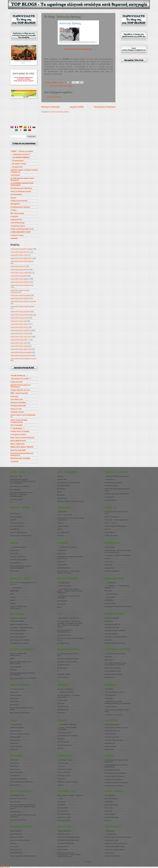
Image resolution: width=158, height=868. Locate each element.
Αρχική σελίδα (77, 107)
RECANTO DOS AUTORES (20, 458)
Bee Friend (14, 701)
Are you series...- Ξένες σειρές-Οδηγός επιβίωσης (69, 572)
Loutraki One (15, 776)
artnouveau (61, 604)
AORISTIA (61, 739)
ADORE (13, 520)
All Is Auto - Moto (16, 476)
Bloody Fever (62, 668)
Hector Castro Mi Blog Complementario (19, 421)
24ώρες (13, 198)
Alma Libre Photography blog (68, 837)
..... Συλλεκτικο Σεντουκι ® (20, 154)
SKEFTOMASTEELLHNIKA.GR (21, 782)
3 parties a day (63, 763)
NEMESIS (13, 670)
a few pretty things (18, 223)
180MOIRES (109, 600)
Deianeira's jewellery (18, 403)
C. (58, 671)
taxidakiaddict (15, 812)
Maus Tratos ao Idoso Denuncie (22, 438)
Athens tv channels (112, 517)
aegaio (12, 600)
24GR (12, 594)
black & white (62, 850)
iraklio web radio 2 (111, 536)
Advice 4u (61, 562)
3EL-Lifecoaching (17, 213)
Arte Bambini (62, 601)
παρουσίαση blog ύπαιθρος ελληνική (23, 359)
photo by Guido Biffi (18, 450)
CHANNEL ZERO (63, 674)
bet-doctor (61, 495)
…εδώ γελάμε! (110, 597)
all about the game (64, 635)
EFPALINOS (14, 766)
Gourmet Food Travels (18, 798)
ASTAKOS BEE (16, 695)
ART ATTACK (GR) (17, 634)
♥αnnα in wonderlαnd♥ (18, 532)
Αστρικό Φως (110, 568)
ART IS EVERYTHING (18, 631)
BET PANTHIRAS (64, 486)
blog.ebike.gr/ (15, 489)
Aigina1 (13, 603)
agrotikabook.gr (16, 834)
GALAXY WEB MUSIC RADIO (115, 526)
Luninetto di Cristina (18, 434)
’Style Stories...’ (16, 514)
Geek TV (108, 529)
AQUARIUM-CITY (64, 568)
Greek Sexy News (64, 820)
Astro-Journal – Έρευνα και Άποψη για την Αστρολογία (118, 551)
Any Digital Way (63, 643)
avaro (59, 607)
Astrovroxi (109, 562)
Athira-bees (14, 698)
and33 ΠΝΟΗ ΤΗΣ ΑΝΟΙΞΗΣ (68, 736)
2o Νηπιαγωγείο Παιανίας (20, 207)
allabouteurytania (64, 834)
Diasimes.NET (62, 808)
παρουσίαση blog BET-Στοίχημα (22, 249)
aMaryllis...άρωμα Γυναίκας (67, 782)
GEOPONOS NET (16, 853)
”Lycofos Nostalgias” (65, 689)
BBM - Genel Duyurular (19, 393)
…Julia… (61, 798)
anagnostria (14, 550)
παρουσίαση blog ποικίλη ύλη (21, 330)
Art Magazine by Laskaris (19, 643)
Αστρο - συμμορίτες (112, 571)
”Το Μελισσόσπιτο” (17, 689)
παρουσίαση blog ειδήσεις (20, 282)
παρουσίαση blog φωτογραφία (21, 352)
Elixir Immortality (64, 814)
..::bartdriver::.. (110, 479)
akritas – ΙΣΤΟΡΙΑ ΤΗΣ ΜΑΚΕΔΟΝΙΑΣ (18, 655)
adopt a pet (61, 553)
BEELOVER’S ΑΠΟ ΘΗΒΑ (20, 713)
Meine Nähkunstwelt (18, 441)
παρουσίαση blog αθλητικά (20, 270)
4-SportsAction (16, 220)
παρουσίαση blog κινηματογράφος (23, 307)
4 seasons (14, 216)
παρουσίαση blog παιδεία (19, 324)
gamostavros (15, 769)
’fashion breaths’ (16, 517)
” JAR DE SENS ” (64, 583)
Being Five (14, 743)
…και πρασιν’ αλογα (18, 164)
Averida (60, 748)
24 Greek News (16, 194)
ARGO (12, 659)
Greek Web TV (110, 532)
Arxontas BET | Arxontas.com (68, 483)
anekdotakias (62, 565)
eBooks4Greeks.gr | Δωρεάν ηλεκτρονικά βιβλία (21, 567)
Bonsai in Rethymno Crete (20, 840)
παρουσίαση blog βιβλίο (19, 276)
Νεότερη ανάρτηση (51, 107)
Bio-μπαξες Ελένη (17, 837)
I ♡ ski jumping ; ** (17, 428)
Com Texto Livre (17, 399)
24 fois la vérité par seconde (68, 659)
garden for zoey (16, 850)
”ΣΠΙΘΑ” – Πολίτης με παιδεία (22, 151)
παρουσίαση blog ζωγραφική (21, 295)
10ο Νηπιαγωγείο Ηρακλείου (21, 188)
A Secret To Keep (17, 235)
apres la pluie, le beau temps (21, 536)
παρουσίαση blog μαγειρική (20, 312)
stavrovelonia (15, 785)
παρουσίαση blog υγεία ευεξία (21, 349)
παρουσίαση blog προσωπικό (21, 337)
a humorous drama (18, 226)
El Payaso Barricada (18, 406)
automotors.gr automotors (20, 486)
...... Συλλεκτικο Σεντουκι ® (67, 547)
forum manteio (15, 667)
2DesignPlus (15, 204)
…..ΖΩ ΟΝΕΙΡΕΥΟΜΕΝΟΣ (67, 725)
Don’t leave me (63, 811)
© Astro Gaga (110, 547)
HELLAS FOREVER (112, 618)
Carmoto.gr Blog (16, 500)
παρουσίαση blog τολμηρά (20, 346)
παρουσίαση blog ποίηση (19, 327)
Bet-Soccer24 (62, 498)
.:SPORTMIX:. (62, 512)
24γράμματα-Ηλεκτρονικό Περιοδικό (118, 606)
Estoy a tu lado (16, 409)
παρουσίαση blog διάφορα (20, 279)
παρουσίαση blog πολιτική (20, 333)
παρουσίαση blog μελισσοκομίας (22, 315)
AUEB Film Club (63, 665)
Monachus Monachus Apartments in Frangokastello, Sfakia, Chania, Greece (23, 807)
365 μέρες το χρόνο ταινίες (67, 662)
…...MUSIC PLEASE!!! (65, 692)
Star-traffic (109, 565)
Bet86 (59, 492)
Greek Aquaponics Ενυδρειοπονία (23, 856)
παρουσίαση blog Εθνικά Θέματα (61, 86)
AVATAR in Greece (111, 486)
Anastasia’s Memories (65, 843)
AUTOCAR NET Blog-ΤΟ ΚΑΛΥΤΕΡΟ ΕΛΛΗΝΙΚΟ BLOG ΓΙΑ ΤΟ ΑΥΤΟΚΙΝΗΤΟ (23, 481)
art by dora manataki (18, 637)
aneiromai (108, 591)
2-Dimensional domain (19, 201)
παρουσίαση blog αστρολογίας (21, 273)
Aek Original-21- (63, 532)
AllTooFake (14, 760)
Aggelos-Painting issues (19, 624)
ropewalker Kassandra (18, 779)
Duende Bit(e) (15, 563)
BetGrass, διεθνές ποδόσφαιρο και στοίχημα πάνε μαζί (70, 502)
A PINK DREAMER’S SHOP (21, 232)
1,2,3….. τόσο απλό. (65, 515)
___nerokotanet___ (17, 588)
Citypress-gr (15, 763)
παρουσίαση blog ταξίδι (19, 343)
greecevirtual (15, 802)
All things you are (64, 776)
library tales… (15, 571)
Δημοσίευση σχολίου (54, 97)
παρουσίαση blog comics (19, 255)
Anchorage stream (64, 733)
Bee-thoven (14, 705)
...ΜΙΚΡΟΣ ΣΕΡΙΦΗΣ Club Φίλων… (117, 476)
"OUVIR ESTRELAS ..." (19, 376)
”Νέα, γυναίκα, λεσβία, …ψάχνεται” (70, 795)
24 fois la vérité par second (21, 191)
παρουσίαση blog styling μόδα (21, 258)
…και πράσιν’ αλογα (65, 760)
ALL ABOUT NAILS (17, 526)
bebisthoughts (15, 737)
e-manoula (14, 749)
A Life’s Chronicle (64, 772)
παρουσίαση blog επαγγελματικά (22, 285)
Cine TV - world (110, 523)
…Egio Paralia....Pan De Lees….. (69, 618)
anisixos (60, 785)
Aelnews (60, 536)
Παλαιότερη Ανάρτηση (105, 107)
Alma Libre (61, 779)
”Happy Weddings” (64, 586)
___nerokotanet (110, 583)
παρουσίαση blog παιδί (19, 321)
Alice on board (15, 731)
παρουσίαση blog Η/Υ (18, 266)
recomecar (15, 461)
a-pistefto (14, 238)
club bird (13, 843)
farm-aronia (14, 847)
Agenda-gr (61, 802)
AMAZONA (61, 805)
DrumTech (61, 713)
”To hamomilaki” (16, 725)
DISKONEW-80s (63, 710)
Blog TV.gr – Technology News (116, 520)
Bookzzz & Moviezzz (18, 557)
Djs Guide (61, 703)
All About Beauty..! (17, 523)
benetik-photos (63, 847)
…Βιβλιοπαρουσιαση (18, 547)
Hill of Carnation (17, 425)
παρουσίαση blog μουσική (20, 318)
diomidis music (63, 707)
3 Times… (14, 210)
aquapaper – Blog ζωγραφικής (21, 627)
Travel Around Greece (18, 820)
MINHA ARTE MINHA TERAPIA (22, 447)
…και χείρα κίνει (17, 167)
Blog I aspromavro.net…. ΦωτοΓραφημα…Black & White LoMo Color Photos (69, 855)
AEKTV (60, 529)
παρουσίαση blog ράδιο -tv (20, 340)
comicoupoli (109, 497)
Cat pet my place (16, 746)
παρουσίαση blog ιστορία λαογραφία (23, 301)
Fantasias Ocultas (17, 412)
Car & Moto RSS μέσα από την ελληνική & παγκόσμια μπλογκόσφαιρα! (21, 494)
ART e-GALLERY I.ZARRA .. (20, 640)
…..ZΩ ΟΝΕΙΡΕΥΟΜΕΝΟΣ (20, 157)
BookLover (14, 553)
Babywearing (15, 740)
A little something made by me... (23, 229)
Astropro (108, 558)
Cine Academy (63, 677)
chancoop (14, 396)
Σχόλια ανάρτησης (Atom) (60, 112)
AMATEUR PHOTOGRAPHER (68, 840)
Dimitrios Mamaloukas (18, 560)
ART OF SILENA (63, 742)
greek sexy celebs (64, 817)
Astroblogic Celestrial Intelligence (117, 555)
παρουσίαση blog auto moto (20, 252)
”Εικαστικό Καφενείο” (18, 618)
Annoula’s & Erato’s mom (20, 734)
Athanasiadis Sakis (64, 745)
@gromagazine (16, 831)
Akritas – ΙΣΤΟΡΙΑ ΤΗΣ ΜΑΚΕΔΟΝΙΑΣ (18, 607)
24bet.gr (60, 476)
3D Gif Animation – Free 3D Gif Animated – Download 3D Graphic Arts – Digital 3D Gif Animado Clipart (70, 624)
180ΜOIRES (14, 591)
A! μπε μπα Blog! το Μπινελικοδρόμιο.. (65, 631)
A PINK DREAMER (17, 621)
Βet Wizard (61, 489)
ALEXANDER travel (17, 795)
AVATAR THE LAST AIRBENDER (117, 494)
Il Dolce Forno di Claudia (20, 431)
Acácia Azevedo (17, 382)
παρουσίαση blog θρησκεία (20, 298)
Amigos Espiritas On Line (20, 390)
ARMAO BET (62, 479)
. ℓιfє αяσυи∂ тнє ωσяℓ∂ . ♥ (21, 379)
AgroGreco (14, 692)
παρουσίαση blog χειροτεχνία (21, 355)
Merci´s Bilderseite (18, 444)
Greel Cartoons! (111, 500)
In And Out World (16, 772)
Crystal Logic (62, 700)
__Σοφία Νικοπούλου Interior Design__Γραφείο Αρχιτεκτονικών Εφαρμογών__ (70, 591)
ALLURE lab (14, 529)
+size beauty (15, 175)
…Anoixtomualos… (18, 161)
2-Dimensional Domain (113, 483)
